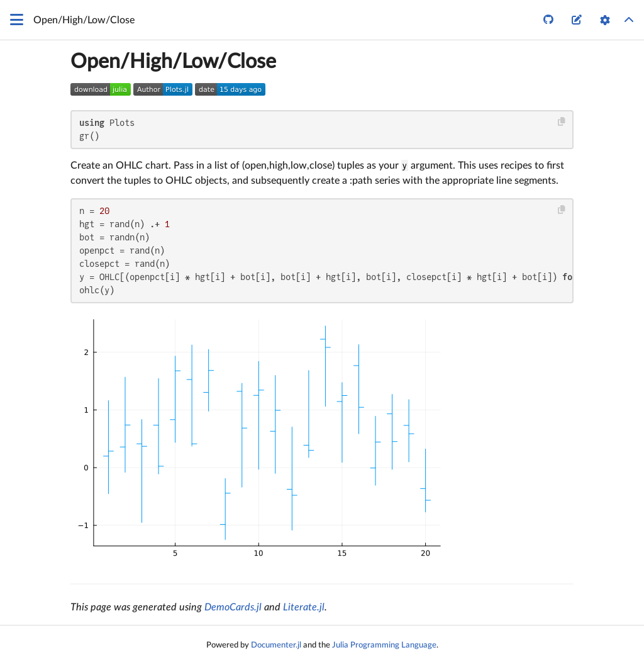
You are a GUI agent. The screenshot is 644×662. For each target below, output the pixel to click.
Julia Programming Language (384, 645)
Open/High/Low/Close (173, 62)
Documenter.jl (276, 645)
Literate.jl (304, 607)
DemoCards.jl (233, 607)
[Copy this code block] (562, 122)
